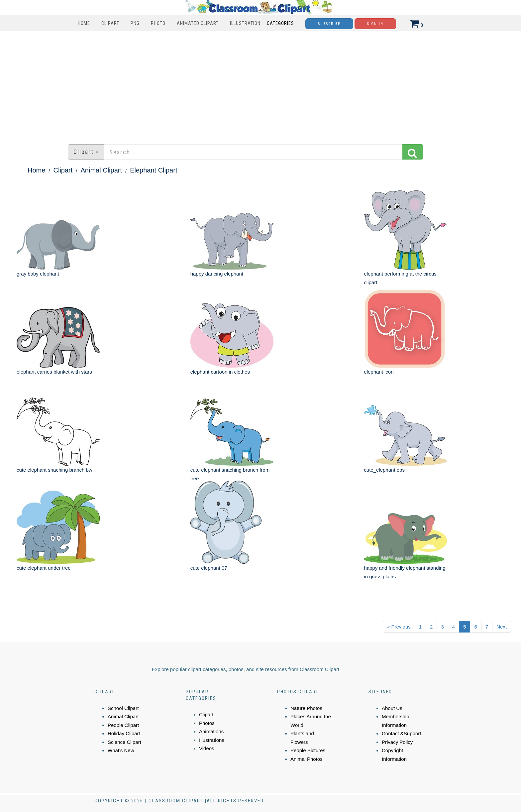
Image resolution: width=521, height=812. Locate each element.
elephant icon (379, 372)
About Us (392, 708)
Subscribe (329, 24)
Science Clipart (124, 742)
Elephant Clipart (154, 170)
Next (502, 627)
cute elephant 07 (209, 568)
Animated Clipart (198, 23)
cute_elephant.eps (384, 470)
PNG (135, 23)
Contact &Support (401, 733)
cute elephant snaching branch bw (54, 470)
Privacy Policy (397, 742)
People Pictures (308, 750)
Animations (211, 731)
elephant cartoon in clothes (220, 372)
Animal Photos (307, 759)
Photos (207, 723)
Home (84, 23)
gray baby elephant (38, 274)
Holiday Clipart (124, 733)
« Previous (399, 627)
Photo (158, 23)
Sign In (375, 24)
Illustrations (212, 740)
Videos (207, 748)
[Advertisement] (260, 84)
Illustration (245, 23)
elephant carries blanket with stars (54, 372)
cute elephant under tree (44, 568)
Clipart (110, 23)
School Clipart (123, 708)
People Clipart (123, 725)
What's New (121, 750)
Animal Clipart (101, 170)
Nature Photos (306, 708)
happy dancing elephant (217, 274)
